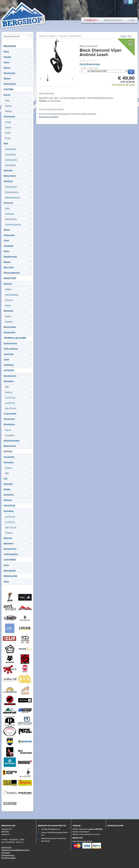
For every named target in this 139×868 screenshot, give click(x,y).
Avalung (9, 392)
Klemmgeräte (11, 219)
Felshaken (10, 214)
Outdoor (9, 370)
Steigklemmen (10, 257)
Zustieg (8, 106)
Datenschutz (6, 847)
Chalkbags (9, 246)
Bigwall (7, 262)
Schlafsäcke (9, 424)
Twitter (131, 2)
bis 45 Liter (10, 403)
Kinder (8, 138)
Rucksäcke (9, 381)
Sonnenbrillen (10, 376)
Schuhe (7, 95)
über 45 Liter (11, 408)
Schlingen (8, 170)
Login (132, 20)
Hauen (8, 305)
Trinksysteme (10, 414)
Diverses (8, 500)
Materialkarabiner (13, 197)
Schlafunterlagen (12, 441)
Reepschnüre (10, 176)
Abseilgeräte (10, 571)
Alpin (7, 100)
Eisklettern (10, 278)
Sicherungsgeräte (13, 224)
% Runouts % (91, 20)
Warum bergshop (113, 20)
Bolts (7, 208)
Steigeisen (9, 311)
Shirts (6, 52)
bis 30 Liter (10, 398)
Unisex (8, 122)
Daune (8, 430)
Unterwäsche (10, 84)
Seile (6, 143)
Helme (7, 230)
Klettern (8, 89)
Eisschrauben (10, 327)
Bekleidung (10, 46)
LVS (5, 479)
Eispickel (8, 284)
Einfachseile (10, 149)
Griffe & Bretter (11, 349)
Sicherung (8, 203)
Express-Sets (11, 187)
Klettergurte (9, 116)
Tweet (123, 36)
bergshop (43, 36)
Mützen (7, 78)
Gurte (6, 565)
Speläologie (10, 576)
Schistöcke (9, 495)
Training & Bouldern (15, 338)
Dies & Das (9, 267)
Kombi (8, 133)
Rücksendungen (8, 855)
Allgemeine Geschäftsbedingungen (15, 850)
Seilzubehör (10, 165)
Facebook (126, 2)
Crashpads (9, 354)
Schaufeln (8, 484)
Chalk (6, 240)
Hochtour (9, 506)
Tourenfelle (9, 457)
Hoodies (7, 57)
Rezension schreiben (49, 117)
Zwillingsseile (11, 160)
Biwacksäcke (10, 446)
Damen (8, 127)
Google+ (135, 2)
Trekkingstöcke (11, 554)
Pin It (130, 36)
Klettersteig (9, 235)
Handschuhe (9, 73)
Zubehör (9, 300)
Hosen (7, 62)
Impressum (6, 853)
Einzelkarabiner (12, 192)
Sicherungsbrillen (12, 273)
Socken (7, 68)
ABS (7, 387)
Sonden (7, 489)
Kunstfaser (10, 435)
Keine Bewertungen (90, 64)
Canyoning (10, 560)
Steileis (8, 289)
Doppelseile (10, 154)
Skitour (8, 451)
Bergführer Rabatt (8, 858)
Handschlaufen (12, 295)
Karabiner (8, 181)
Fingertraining (10, 343)
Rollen (7, 251)
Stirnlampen (9, 419)
